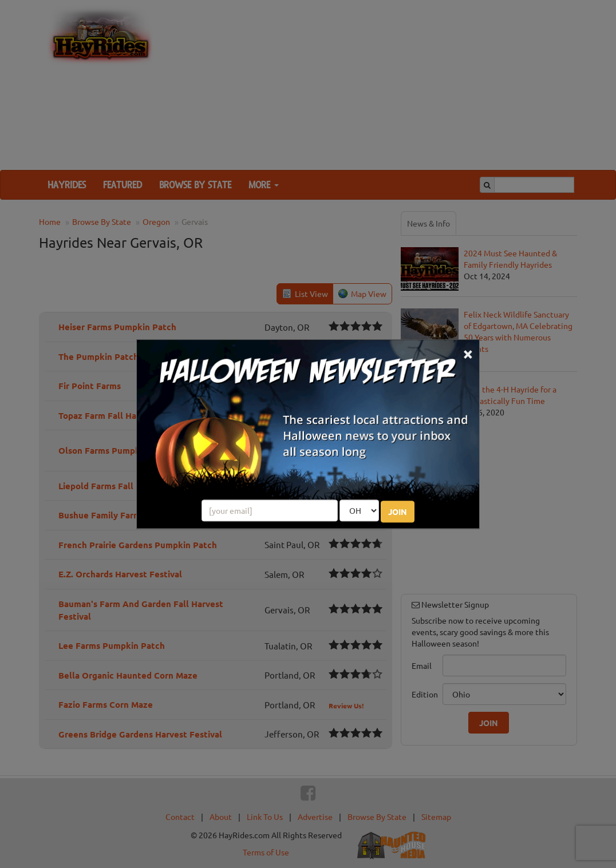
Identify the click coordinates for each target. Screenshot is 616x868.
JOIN (398, 512)
